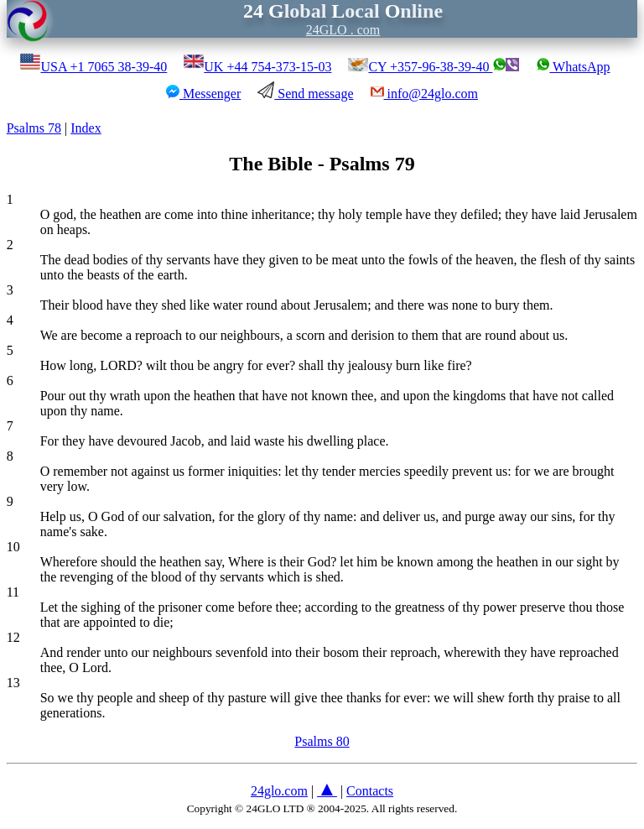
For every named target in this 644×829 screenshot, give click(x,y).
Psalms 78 (34, 128)
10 (13, 547)
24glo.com (279, 791)
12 (13, 637)
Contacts (370, 791)
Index (86, 128)
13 (13, 683)
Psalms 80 (322, 741)
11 (13, 592)
